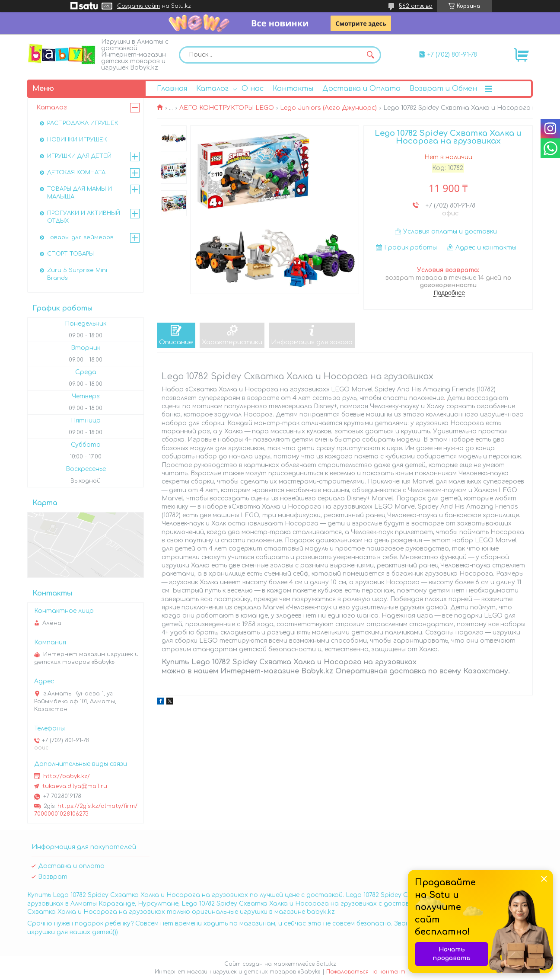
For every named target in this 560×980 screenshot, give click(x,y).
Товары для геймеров (80, 237)
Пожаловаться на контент (366, 972)
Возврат (53, 877)
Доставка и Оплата (361, 89)
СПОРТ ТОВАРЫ (70, 254)
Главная (172, 89)
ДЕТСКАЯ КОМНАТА (76, 173)
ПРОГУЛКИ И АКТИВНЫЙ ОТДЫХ (84, 217)
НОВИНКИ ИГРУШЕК (77, 140)
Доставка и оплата (71, 866)
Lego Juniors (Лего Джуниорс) (328, 108)
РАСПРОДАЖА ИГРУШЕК (83, 123)
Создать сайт (138, 6)
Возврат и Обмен (443, 89)
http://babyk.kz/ (67, 776)
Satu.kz (326, 964)
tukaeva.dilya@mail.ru (75, 786)
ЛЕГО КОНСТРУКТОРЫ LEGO (227, 108)
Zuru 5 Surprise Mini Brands (77, 274)
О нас (253, 89)
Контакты (293, 89)
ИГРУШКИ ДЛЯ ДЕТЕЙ (79, 156)
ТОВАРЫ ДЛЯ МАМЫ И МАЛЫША (80, 193)
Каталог (212, 89)
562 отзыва (416, 6)
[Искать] (370, 55)
